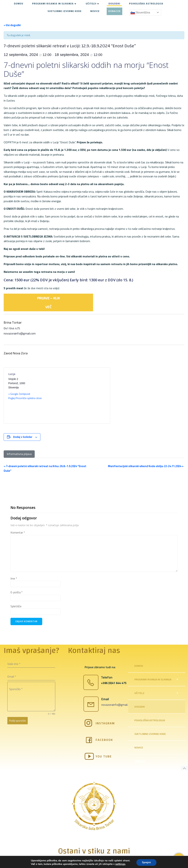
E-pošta (17, 592)
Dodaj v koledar (23, 437)
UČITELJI (93, 4)
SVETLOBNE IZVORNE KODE (65, 11)
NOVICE (95, 11)
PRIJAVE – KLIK (48, 298)
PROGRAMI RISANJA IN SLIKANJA (55, 4)
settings (120, 864)
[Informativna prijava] (19, 454)
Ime (14, 578)
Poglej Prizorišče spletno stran (25, 398)
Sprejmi (146, 862)
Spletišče (16, 606)
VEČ (48, 307)
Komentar (18, 532)
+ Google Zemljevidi (19, 394)
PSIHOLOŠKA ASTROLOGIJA (146, 4)
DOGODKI (114, 4)
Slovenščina (140, 13)
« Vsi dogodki (12, 25)
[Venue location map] (81, 396)
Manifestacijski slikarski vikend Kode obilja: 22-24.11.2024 (146, 466)
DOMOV (19, 4)
